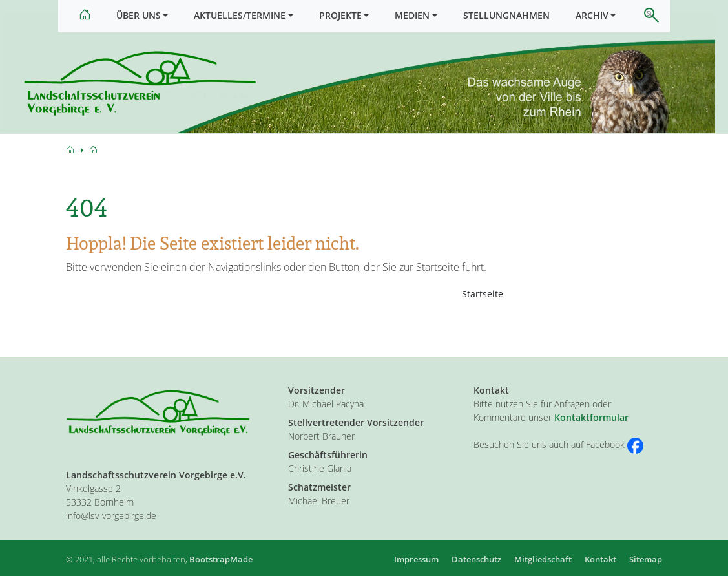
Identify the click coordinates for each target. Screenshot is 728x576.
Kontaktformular (591, 417)
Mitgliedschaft (543, 559)
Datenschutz (476, 559)
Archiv (592, 15)
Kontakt (600, 559)
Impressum (416, 559)
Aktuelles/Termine (240, 15)
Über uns (139, 15)
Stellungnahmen (506, 15)
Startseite (483, 302)
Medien (412, 15)
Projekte (340, 15)
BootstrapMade (221, 559)
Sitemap (646, 559)
